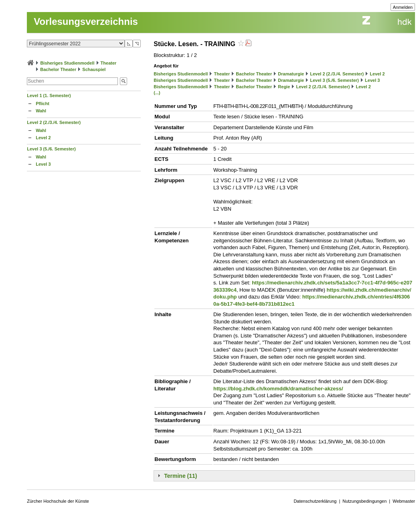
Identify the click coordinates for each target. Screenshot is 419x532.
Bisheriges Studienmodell (67, 63)
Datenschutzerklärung (315, 501)
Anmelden (403, 7)
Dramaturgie (291, 74)
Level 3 (43, 164)
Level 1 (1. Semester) (49, 95)
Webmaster (404, 501)
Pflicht (43, 104)
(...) (157, 93)
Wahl (41, 111)
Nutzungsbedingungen (364, 501)
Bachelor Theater (58, 69)
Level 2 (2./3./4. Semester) (54, 122)
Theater (109, 63)
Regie (284, 87)
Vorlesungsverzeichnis (86, 21)
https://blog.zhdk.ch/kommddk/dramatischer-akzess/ (278, 389)
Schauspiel (94, 69)
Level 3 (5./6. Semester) (51, 149)
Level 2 (43, 138)
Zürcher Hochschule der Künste (58, 501)
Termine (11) (180, 476)
